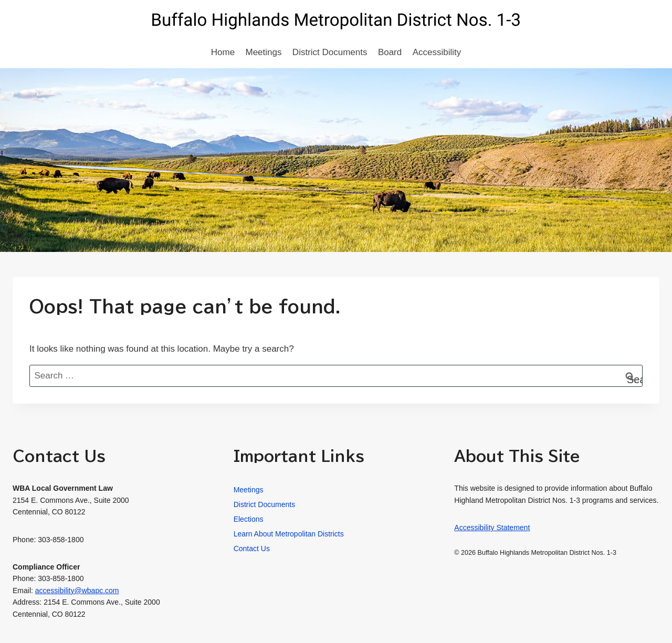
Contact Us (252, 549)
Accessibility (437, 52)
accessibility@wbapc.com (77, 591)
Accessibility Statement (492, 528)
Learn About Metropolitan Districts (289, 534)
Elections (249, 519)
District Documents (330, 52)
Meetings (264, 52)
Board (390, 52)
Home (223, 52)
